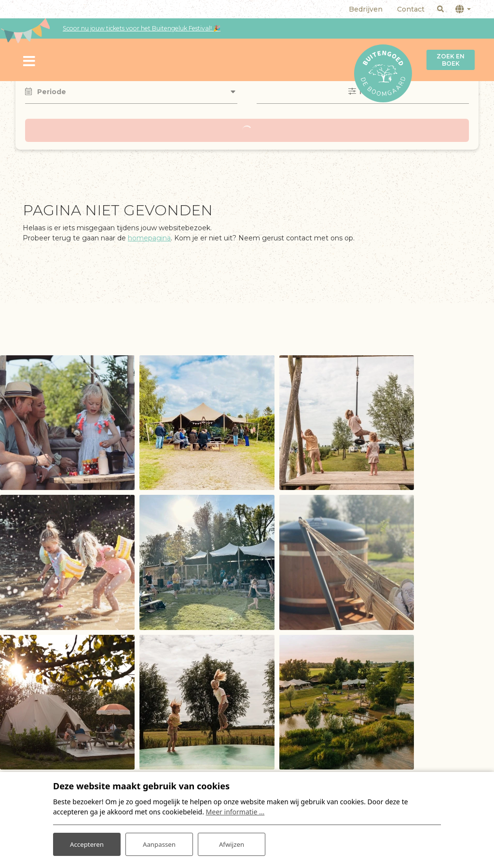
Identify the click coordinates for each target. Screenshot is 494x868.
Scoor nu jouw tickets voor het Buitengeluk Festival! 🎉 (142, 28)
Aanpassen (159, 843)
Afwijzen (231, 843)
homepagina (149, 238)
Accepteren (87, 843)
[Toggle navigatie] (29, 60)
